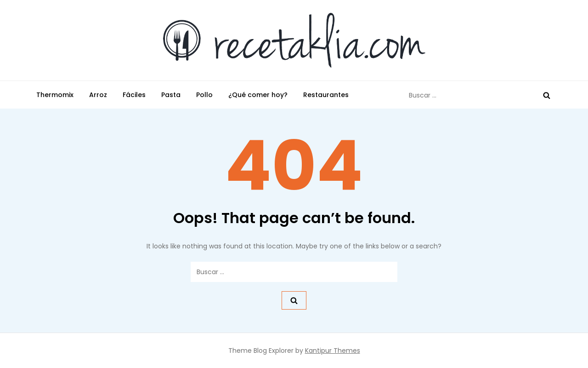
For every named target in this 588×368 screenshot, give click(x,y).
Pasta (171, 95)
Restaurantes (326, 95)
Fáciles (134, 95)
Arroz (98, 95)
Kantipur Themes (333, 351)
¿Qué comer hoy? (258, 95)
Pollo (204, 95)
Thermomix (55, 95)
